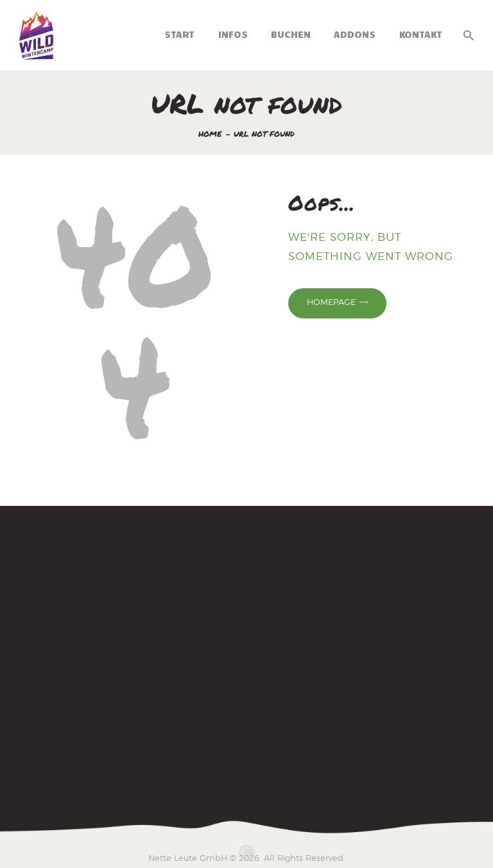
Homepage (331, 302)
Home (210, 134)
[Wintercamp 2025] (246, 657)
